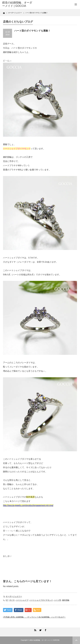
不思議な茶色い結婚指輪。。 (15, 617)
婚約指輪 (66, 600)
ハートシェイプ (22, 600)
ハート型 (57, 600)
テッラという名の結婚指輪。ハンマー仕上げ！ (47, 617)
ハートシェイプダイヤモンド (41, 600)
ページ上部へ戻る (76, 640)
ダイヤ (12, 600)
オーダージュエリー (14, 596)
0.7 (7, 600)
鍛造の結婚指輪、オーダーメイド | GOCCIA (44, 640)
